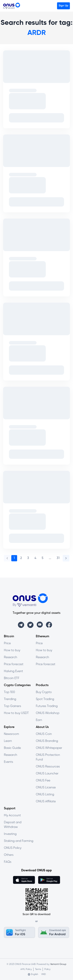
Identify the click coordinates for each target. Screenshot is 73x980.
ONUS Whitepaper (49, 748)
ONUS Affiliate (46, 801)
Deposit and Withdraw (13, 825)
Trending (10, 699)
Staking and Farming (19, 841)
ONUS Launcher (47, 774)
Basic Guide (12, 748)
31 (58, 558)
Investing (10, 834)
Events (8, 762)
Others (9, 855)
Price (7, 643)
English (35, 974)
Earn (39, 720)
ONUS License (46, 788)
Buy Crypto (44, 692)
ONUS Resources (48, 767)
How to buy (12, 650)
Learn (8, 741)
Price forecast (14, 664)
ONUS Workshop (48, 713)
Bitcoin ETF (12, 678)
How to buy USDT (16, 713)
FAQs (8, 862)
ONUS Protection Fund (48, 757)
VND (44, 974)
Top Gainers (12, 706)
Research (11, 657)
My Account (12, 815)
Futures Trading (47, 706)
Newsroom (11, 734)
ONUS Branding (47, 741)
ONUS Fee (43, 781)
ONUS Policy (13, 848)
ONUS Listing (45, 794)
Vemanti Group (58, 964)
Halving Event (13, 671)
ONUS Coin (44, 734)
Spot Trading (45, 699)
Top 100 (9, 692)
